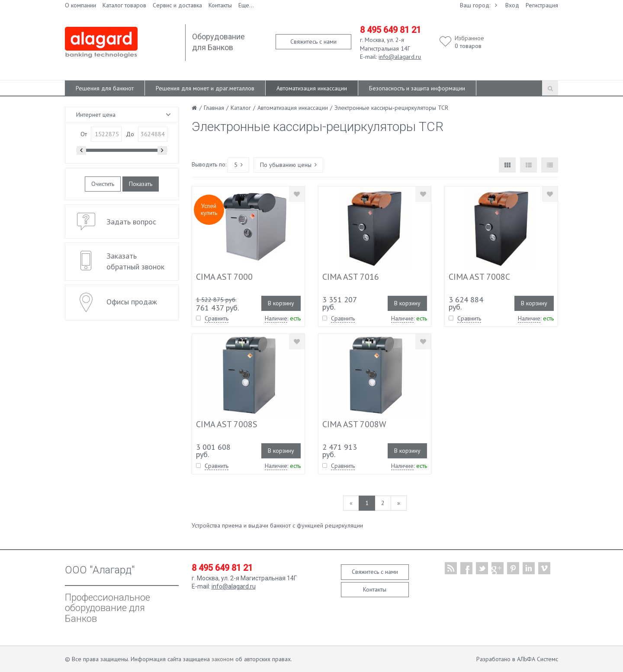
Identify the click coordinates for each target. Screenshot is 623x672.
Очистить (103, 184)
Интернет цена (96, 115)
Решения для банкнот (105, 88)
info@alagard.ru (400, 57)
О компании (80, 5)
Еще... (246, 5)
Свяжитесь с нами (313, 42)
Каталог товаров (124, 5)
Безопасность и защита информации (417, 88)
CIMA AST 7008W (354, 424)
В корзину (281, 303)
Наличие (276, 318)
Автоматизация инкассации (312, 88)
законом (223, 659)
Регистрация (542, 5)
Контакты (220, 5)
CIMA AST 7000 (224, 277)
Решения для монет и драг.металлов (205, 88)
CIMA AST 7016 (351, 277)
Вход (512, 5)
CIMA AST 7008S (227, 424)
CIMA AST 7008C (479, 277)
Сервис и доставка (177, 5)
